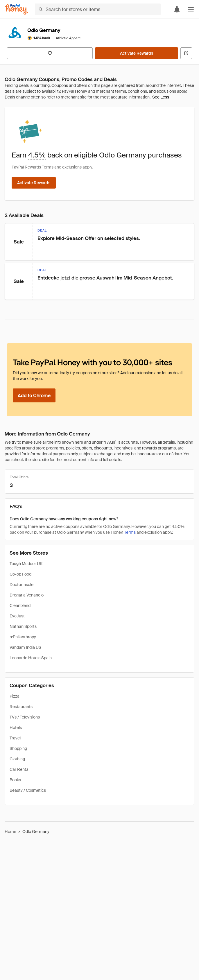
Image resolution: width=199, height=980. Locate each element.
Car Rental (19, 769)
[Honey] (16, 9)
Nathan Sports (23, 626)
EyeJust (17, 616)
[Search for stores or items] (98, 9)
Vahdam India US (25, 647)
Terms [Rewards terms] (130, 532)
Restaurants (21, 707)
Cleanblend (20, 605)
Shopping (18, 748)
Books (15, 780)
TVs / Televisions (25, 717)
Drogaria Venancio (27, 595)
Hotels (16, 728)
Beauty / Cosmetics (28, 790)
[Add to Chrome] (34, 395)
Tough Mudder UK (26, 564)
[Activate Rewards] (137, 53)
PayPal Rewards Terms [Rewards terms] (33, 167)
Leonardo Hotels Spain (31, 658)
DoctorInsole (21, 585)
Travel (15, 738)
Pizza (15, 696)
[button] (191, 9)
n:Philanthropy (23, 637)
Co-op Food (20, 574)
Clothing (17, 759)
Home (10, 832)
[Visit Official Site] (186, 53)
